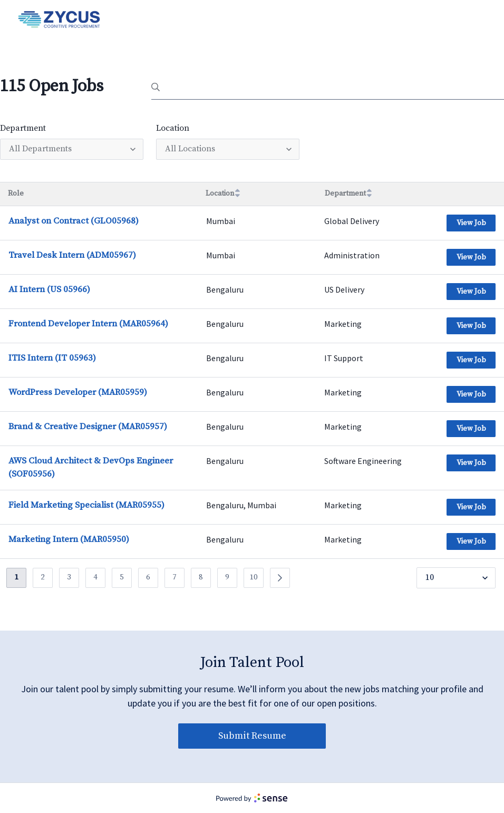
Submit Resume (252, 736)
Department (23, 128)
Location (173, 128)
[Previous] (280, 578)
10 (254, 577)
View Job (471, 223)
